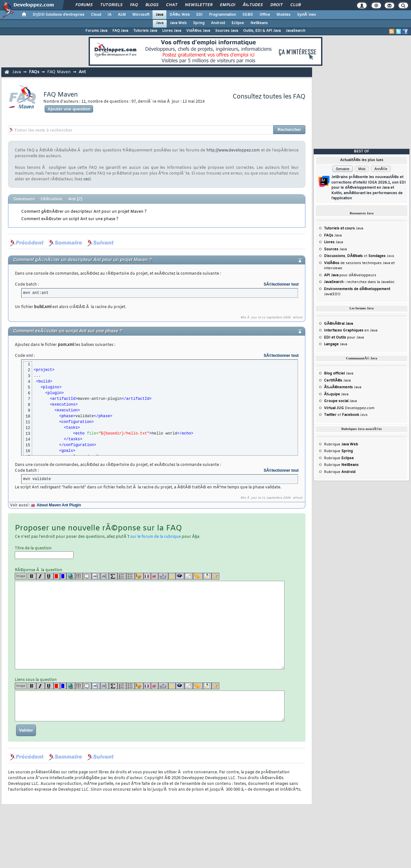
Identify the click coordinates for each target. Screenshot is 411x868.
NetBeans (259, 23)
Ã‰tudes (253, 5)
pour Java (344, 338)
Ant (82, 72)
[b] (32, 576)
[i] (41, 576)
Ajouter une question (69, 109)
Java (159, 15)
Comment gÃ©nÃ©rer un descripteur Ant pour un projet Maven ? (84, 212)
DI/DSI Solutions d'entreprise (59, 15)
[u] (49, 576)
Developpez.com (349, 408)
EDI (199, 15)
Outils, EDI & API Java (262, 31)
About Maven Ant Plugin (59, 505)
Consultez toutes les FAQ (269, 97)
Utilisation (52, 199)
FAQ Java (120, 31)
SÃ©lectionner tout (281, 284)
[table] (79, 576)
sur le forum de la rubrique (156, 537)
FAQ (134, 5)
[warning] (172, 576)
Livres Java (172, 31)
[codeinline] (105, 576)
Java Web (178, 23)
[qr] (180, 576)
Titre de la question (44, 552)
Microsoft (141, 15)
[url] (71, 576)
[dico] (163, 576)
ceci (87, 179)
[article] (189, 576)
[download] (207, 576)
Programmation (223, 15)
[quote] (87, 576)
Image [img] (21, 576)
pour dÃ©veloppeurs (350, 275)
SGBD (248, 15)
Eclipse (238, 23)
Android (218, 23)
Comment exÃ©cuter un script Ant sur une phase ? (70, 219)
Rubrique (341, 444)
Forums (84, 5)
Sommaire (24, 199)
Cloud (96, 15)
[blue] (63, 576)
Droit (276, 5)
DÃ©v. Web (180, 15)
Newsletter (199, 5)
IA (109, 15)
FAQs (34, 72)
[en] (155, 576)
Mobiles (284, 15)
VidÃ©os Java (198, 31)
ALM (122, 15)
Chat (172, 5)
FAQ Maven (59, 72)
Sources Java (227, 31)
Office (265, 15)
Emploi (227, 5)
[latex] (113, 576)
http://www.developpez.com (233, 150)
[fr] (147, 576)
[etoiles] (215, 576)
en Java (351, 331)
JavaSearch (296, 31)
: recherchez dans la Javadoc (359, 282)
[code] (96, 576)
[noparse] (139, 576)
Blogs (152, 5)
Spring (199, 23)
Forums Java (96, 31)
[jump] (198, 576)
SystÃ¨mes (306, 15)
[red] (57, 576)
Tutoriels (111, 5)
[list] (122, 576)
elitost (298, 318)
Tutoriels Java (145, 31)
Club (295, 5)
